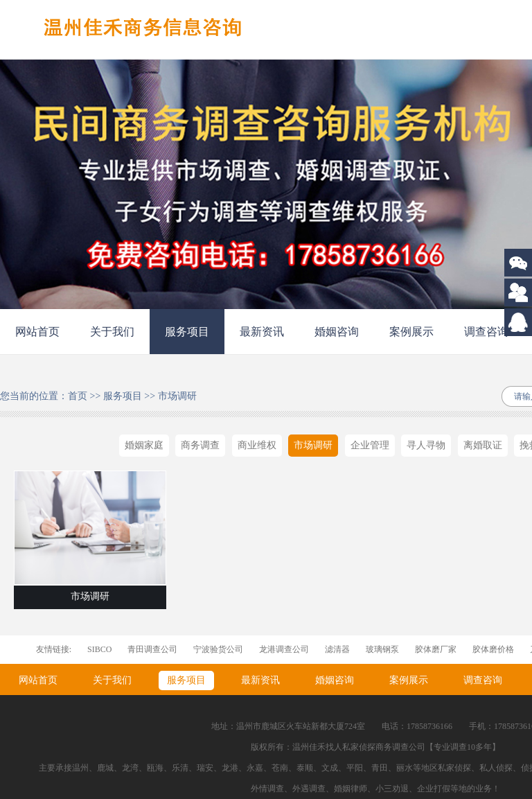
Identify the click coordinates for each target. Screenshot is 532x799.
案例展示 (411, 332)
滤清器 (337, 649)
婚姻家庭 (144, 445)
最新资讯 (262, 332)
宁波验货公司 (218, 649)
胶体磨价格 (493, 649)
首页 (78, 396)
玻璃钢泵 (382, 649)
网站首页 (37, 332)
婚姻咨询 (337, 332)
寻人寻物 (426, 445)
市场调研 (177, 396)
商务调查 (200, 445)
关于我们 (112, 332)
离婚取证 (483, 445)
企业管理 (370, 445)
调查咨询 (486, 332)
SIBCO (99, 649)
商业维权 (257, 445)
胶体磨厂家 (436, 649)
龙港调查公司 (284, 649)
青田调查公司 (152, 649)
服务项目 (187, 332)
